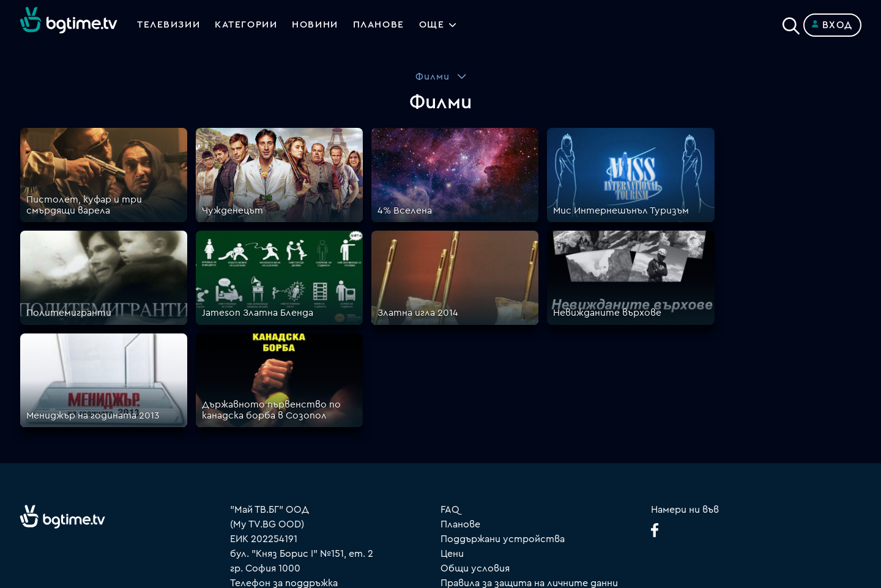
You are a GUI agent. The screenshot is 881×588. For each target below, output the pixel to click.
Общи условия (475, 428)
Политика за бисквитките (505, 457)
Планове (460, 384)
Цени (452, 413)
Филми (433, 76)
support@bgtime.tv (274, 501)
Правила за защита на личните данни (529, 442)
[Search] (791, 23)
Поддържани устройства (503, 398)
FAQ (450, 369)
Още (435, 25)
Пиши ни (460, 472)
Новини (317, 25)
